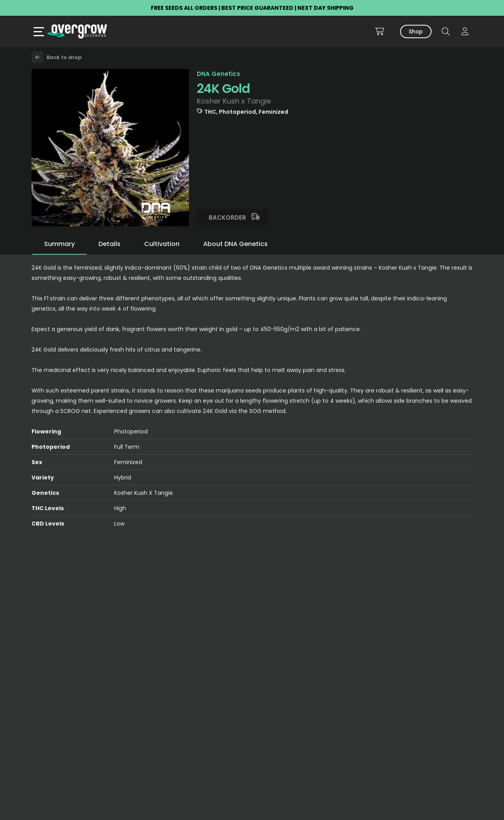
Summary (59, 244)
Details (109, 244)
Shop (416, 31)
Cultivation (162, 244)
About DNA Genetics (235, 244)
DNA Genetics (219, 74)
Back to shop (57, 57)
